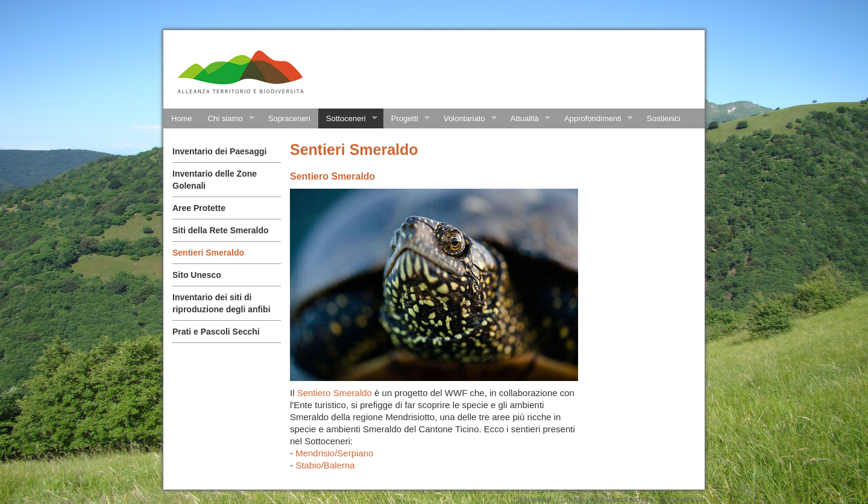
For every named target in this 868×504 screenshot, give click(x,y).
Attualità (527, 119)
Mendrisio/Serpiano (334, 453)
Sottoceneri (348, 119)
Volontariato (466, 119)
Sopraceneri (289, 118)
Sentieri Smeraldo (208, 253)
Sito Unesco (197, 275)
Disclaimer (534, 500)
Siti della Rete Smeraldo (221, 230)
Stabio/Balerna (325, 465)
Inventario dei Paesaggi (219, 151)
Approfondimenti (595, 119)
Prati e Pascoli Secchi (216, 332)
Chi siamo (227, 119)
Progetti (407, 119)
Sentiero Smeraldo (336, 393)
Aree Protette (199, 208)
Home (182, 118)
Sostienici (664, 118)
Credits (573, 500)
